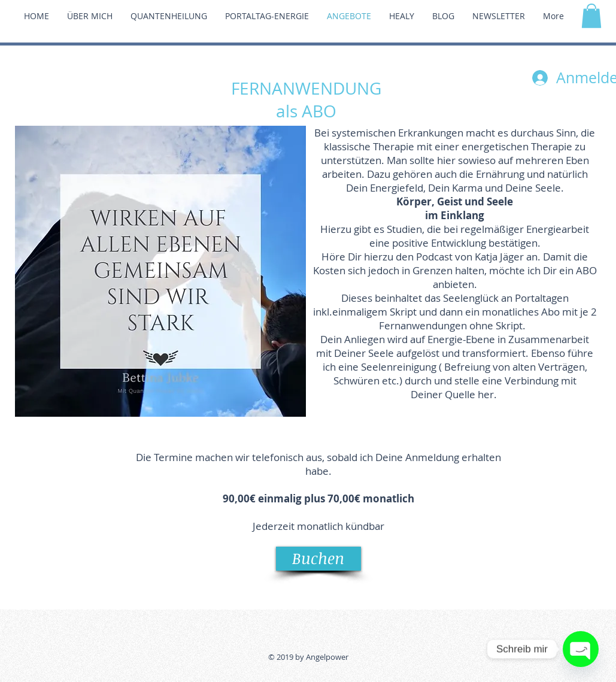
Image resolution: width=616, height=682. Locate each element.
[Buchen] (318, 559)
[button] (591, 16)
